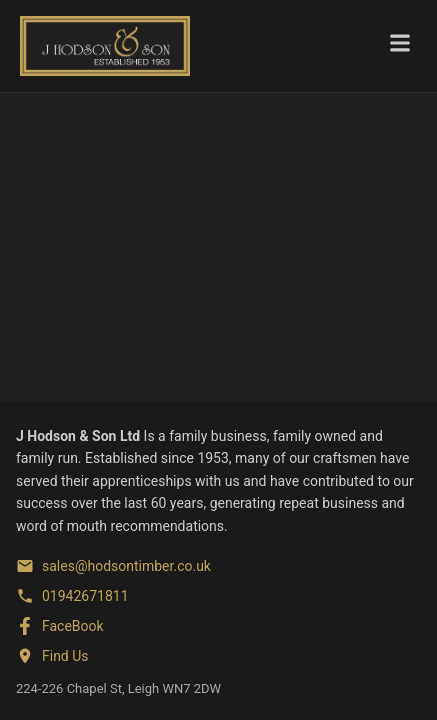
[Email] (113, 566)
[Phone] (72, 596)
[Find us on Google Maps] (52, 656)
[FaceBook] (60, 626)
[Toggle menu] (400, 46)
